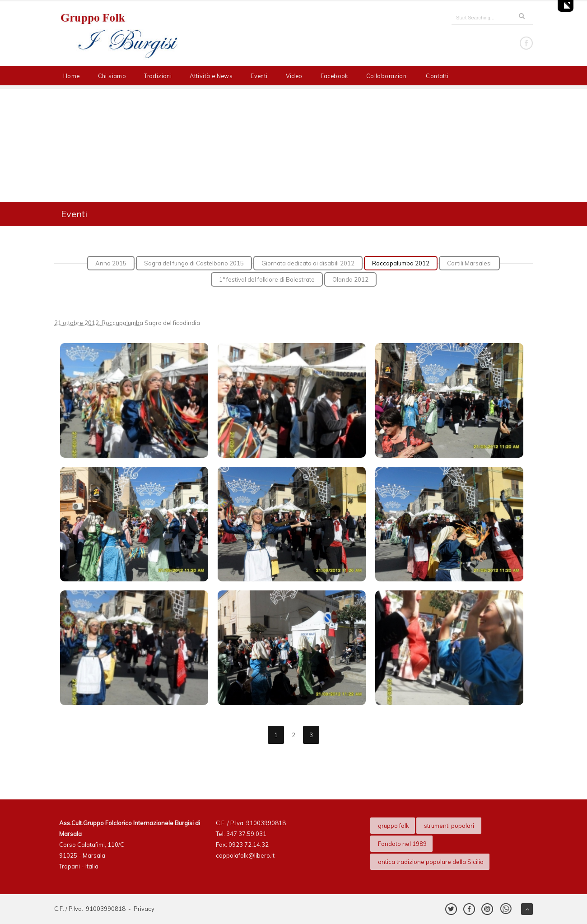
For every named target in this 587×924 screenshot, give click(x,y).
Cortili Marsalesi (469, 263)
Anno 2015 (111, 263)
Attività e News (211, 76)
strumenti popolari (450, 826)
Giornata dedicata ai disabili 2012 (308, 263)
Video (294, 76)
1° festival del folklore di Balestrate (267, 279)
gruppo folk (394, 826)
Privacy (144, 909)
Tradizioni (158, 76)
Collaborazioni (387, 76)
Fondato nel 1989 (402, 844)
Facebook (334, 76)
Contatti (437, 76)
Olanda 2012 (350, 279)
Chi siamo (112, 76)
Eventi (259, 76)
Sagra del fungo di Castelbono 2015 (194, 263)
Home (72, 76)
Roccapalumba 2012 (401, 263)
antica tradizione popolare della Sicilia (431, 862)
